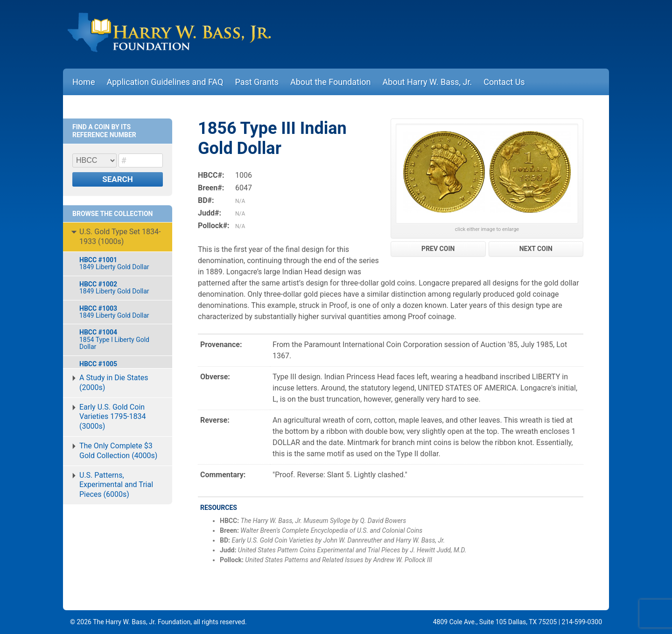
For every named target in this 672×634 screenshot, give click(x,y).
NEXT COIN (536, 249)
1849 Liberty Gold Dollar (121, 263)
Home (84, 82)
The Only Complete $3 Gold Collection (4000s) (118, 451)
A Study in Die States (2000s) (114, 383)
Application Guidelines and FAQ (165, 82)
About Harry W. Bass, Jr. (427, 82)
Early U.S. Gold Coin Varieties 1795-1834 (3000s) (113, 417)
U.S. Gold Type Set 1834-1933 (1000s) (120, 237)
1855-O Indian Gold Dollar (121, 367)
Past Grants (257, 82)
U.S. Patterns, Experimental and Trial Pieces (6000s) (116, 485)
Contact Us (504, 82)
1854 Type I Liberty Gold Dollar (121, 339)
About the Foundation (331, 82)
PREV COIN (438, 249)
